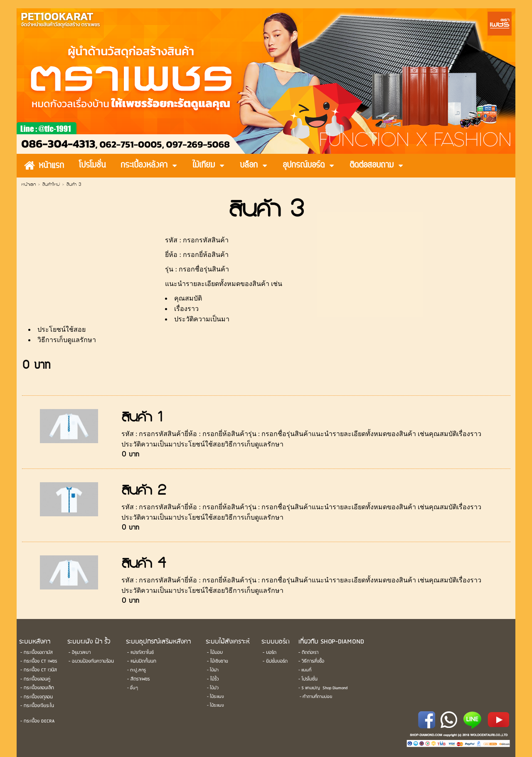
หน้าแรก (29, 185)
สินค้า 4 (144, 565)
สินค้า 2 (144, 492)
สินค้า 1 (142, 418)
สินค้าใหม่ (51, 185)
